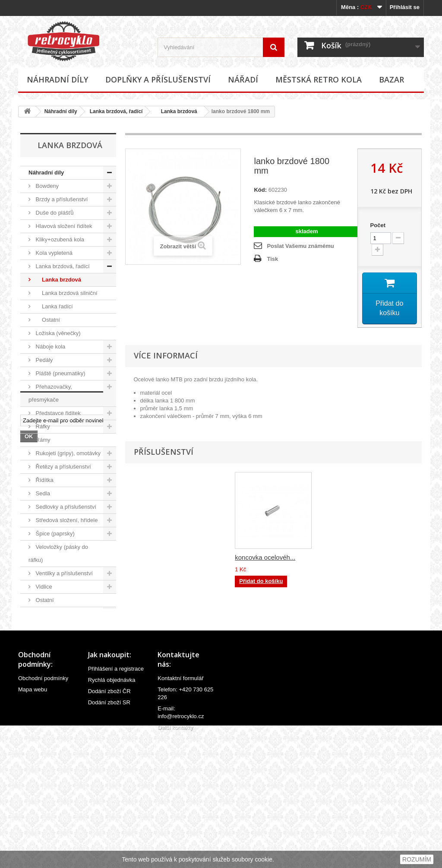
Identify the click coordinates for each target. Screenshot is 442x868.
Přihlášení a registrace (116, 798)
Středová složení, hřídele (66, 520)
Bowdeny (46, 186)
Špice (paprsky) (54, 534)
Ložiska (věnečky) (57, 333)
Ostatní (47, 320)
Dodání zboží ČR (109, 820)
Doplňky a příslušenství (158, 79)
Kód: (260, 190)
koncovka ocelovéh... (265, 557)
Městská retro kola (319, 79)
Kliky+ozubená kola (59, 239)
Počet (378, 225)
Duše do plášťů (54, 213)
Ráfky (42, 426)
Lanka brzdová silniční (66, 293)
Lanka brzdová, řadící (116, 111)
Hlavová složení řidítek (63, 226)
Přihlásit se (405, 7)
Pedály (43, 360)
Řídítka (44, 480)
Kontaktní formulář (180, 807)
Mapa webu (33, 819)
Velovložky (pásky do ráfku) (58, 553)
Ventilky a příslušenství (63, 573)
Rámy (42, 440)
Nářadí (243, 79)
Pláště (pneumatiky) (60, 373)
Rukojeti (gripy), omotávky (67, 453)
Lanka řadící (54, 306)
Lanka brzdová (176, 111)
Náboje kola (50, 347)
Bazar (391, 79)
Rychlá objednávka (112, 809)
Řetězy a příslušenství (63, 467)
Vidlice (43, 587)
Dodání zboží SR (109, 832)
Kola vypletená (53, 253)
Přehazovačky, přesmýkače (50, 393)
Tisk (272, 259)
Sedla (42, 493)
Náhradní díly (57, 79)
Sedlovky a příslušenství (65, 507)
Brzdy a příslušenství (61, 199)
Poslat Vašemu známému (300, 246)
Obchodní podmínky (43, 807)
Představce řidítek (57, 413)
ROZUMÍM (417, 859)
